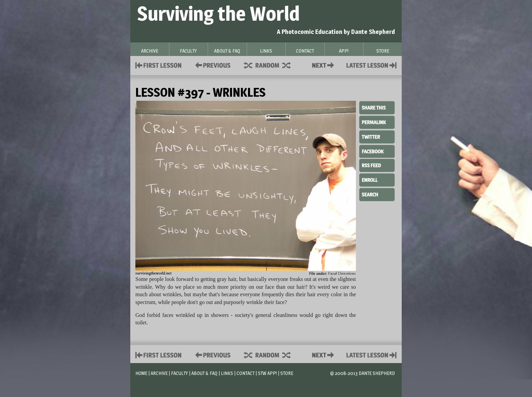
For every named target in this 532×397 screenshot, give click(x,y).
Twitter (377, 136)
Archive (159, 373)
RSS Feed (377, 165)
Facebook (377, 151)
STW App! (267, 373)
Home (141, 373)
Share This (377, 108)
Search (377, 194)
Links (227, 373)
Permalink (377, 122)
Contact (324, 65)
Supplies (272, 65)
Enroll (377, 179)
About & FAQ (204, 373)
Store (287, 373)
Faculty (179, 373)
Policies (212, 65)
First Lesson (159, 65)
